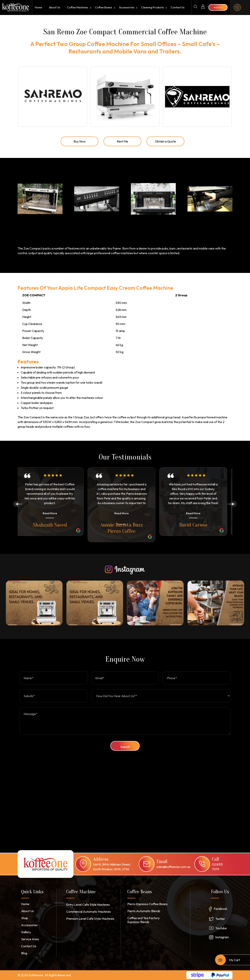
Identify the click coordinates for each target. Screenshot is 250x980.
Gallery (26, 932)
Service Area (30, 939)
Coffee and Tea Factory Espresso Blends (143, 920)
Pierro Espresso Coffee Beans (147, 904)
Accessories (127, 7)
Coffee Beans (104, 7)
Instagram (222, 937)
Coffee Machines (78, 7)
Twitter (220, 919)
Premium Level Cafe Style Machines (90, 919)
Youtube (221, 928)
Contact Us (178, 7)
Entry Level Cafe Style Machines (88, 905)
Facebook (221, 909)
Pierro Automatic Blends (144, 911)
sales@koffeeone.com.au (173, 867)
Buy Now (80, 141)
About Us (55, 7)
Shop (25, 918)
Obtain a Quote (165, 141)
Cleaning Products (153, 7)
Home (38, 7)
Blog (24, 953)
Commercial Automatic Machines (88, 912)
